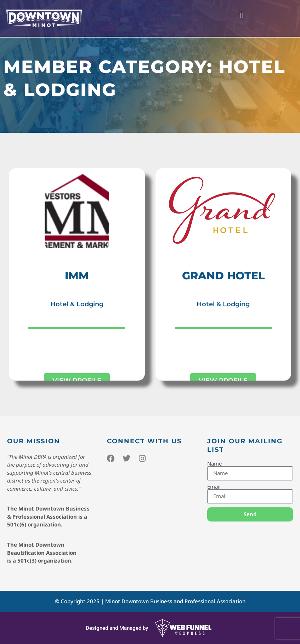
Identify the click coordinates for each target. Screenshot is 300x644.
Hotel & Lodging (77, 304)
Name (214, 464)
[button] (241, 16)
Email (214, 487)
